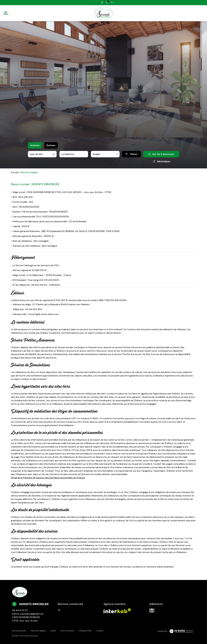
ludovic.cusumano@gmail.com (28, 614)
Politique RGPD (85, 631)
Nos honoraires (67, 631)
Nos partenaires (19, 631)
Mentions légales (38, 631)
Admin (53, 631)
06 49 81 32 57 (20, 610)
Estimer (51, 145)
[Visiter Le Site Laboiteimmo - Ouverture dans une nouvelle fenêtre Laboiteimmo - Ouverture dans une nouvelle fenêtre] (181, 631)
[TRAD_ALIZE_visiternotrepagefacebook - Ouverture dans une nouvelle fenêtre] (59, 610)
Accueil (15, 172)
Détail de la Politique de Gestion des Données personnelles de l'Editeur (48, 478)
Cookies (100, 631)
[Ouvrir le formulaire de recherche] (131, 154)
